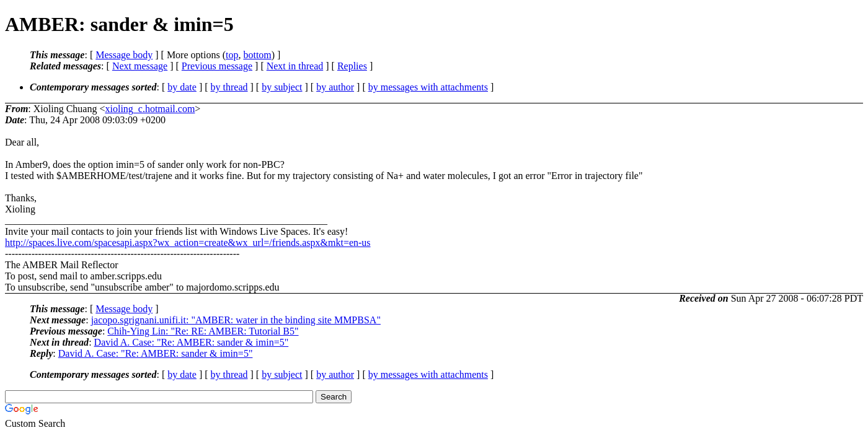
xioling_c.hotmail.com (150, 109)
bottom (257, 55)
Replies (352, 66)
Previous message (217, 66)
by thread (229, 87)
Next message (140, 66)
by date (182, 87)
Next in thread (295, 66)
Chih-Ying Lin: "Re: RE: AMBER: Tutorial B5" (203, 331)
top (232, 55)
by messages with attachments (428, 87)
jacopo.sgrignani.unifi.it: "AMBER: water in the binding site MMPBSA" (236, 320)
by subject (282, 87)
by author (335, 87)
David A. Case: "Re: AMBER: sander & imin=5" (192, 342)
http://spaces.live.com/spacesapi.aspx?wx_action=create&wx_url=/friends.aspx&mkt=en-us (188, 243)
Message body (124, 55)
